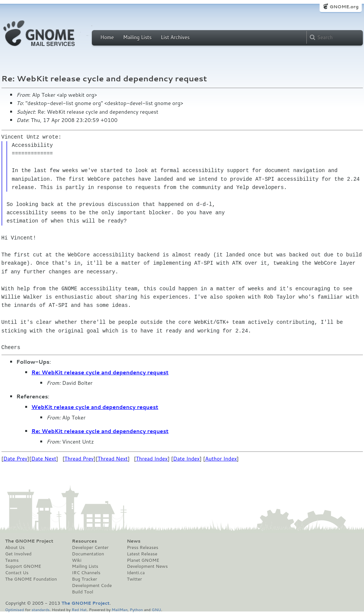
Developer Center (90, 547)
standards (41, 609)
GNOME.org (344, 7)
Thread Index (152, 459)
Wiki (77, 560)
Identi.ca (136, 573)
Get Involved (18, 554)
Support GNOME (23, 566)
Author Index (221, 459)
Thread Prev (79, 459)
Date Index (187, 459)
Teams (12, 560)
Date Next (44, 459)
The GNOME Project (29, 541)
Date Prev (15, 459)
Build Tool (82, 592)
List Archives (175, 37)
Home (107, 37)
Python (136, 609)
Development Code (92, 586)
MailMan (120, 609)
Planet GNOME (143, 560)
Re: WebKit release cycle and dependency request (100, 372)
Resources (84, 541)
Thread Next (113, 459)
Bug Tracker (85, 579)
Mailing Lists (137, 37)
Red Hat (79, 609)
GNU (156, 609)
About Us (15, 547)
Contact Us (17, 573)
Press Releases (142, 547)
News (134, 541)
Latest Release (142, 554)
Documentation (88, 554)
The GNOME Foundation (31, 579)
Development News (147, 566)
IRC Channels (86, 573)
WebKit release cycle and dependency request (95, 407)
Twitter (134, 579)
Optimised (15, 609)
